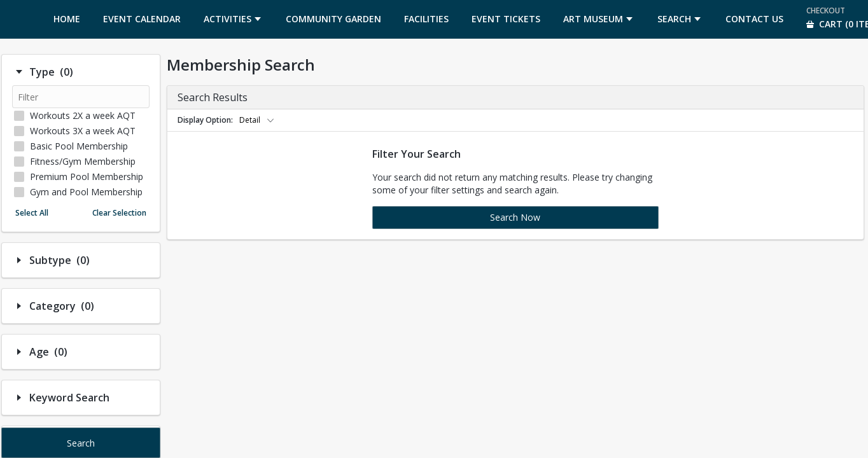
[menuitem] (67, 19)
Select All (32, 213)
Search (81, 443)
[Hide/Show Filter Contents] (19, 72)
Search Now (515, 217)
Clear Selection (119, 213)
